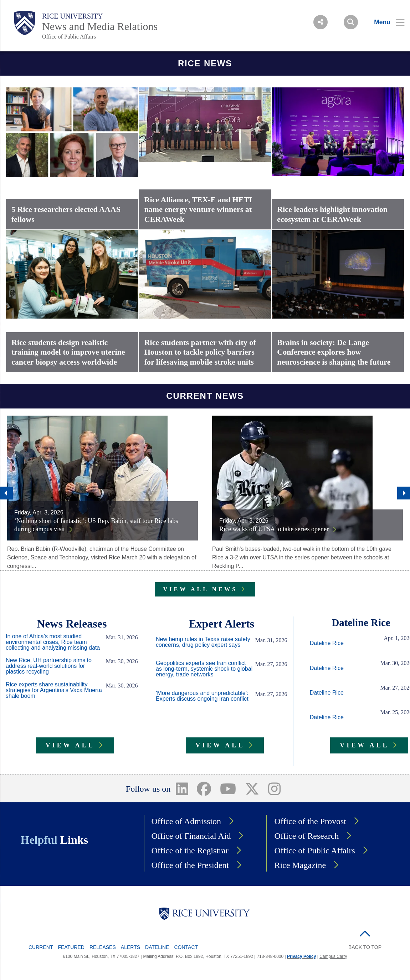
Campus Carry (333, 956)
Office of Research (306, 836)
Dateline (157, 947)
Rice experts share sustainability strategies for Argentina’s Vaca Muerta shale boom (54, 690)
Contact (186, 947)
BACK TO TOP (365, 947)
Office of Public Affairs (69, 37)
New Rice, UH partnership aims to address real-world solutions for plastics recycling (49, 666)
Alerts (130, 947)
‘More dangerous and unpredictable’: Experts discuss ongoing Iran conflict (202, 696)
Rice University (73, 16)
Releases (103, 947)
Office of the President (190, 865)
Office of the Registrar (190, 850)
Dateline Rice (327, 643)
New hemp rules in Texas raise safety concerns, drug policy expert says (203, 642)
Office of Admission (186, 821)
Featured (71, 947)
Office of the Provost (310, 821)
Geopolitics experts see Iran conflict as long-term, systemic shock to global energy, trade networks (204, 669)
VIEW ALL (70, 745)
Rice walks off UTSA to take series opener (274, 529)
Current (41, 947)
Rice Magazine (300, 865)
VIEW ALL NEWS (200, 589)
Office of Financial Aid (191, 836)
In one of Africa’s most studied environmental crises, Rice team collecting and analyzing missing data (53, 642)
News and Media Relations (100, 26)
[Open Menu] (385, 22)
